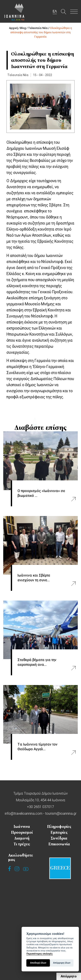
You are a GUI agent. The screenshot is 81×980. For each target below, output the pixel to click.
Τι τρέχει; (22, 844)
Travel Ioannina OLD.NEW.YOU (15, 12)
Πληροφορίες (59, 827)
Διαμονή (22, 838)
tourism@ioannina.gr (61, 813)
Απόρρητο (69, 976)
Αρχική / (15, 28)
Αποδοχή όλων (38, 963)
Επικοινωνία (59, 844)
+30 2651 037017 (40, 807)
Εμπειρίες (59, 832)
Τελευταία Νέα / (39, 28)
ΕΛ (55, 11)
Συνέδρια (59, 838)
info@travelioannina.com (24, 813)
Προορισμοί (22, 832)
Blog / (24, 28)
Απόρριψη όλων (62, 963)
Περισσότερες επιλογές (39, 954)
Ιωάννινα (22, 827)
